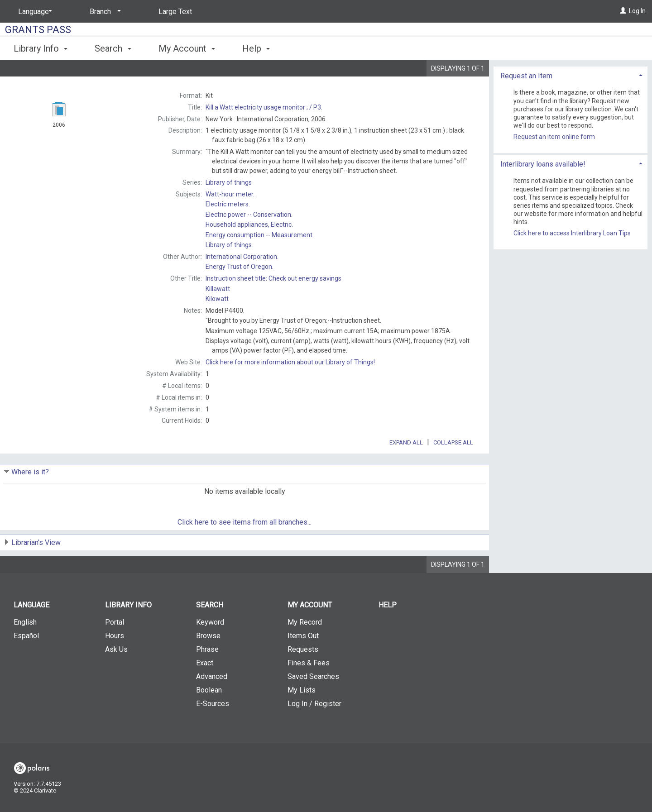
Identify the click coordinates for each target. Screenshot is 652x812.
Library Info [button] (41, 48)
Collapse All (453, 468)
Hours (115, 661)
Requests (303, 675)
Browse (208, 661)
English (25, 647)
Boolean (209, 715)
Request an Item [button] (526, 117)
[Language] (34, 12)
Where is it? (30, 497)
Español (26, 661)
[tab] (570, 116)
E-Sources (213, 729)
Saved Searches (313, 702)
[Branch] (104, 12)
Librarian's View (36, 568)
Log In (637, 11)
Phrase (207, 675)
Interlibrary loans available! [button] (543, 205)
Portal (115, 647)
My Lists (302, 715)
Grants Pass (38, 30)
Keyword (210, 647)
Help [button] (256, 48)
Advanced (212, 702)
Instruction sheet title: (273, 278)
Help (388, 630)
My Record (305, 647)
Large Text (175, 12)
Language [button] (31, 630)
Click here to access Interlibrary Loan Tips (572, 275)
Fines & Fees (309, 688)
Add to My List (569, 93)
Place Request (547, 74)
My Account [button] (187, 48)
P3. (264, 107)
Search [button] (113, 48)
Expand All (406, 468)
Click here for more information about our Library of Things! (290, 362)
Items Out (303, 661)
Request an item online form (554, 178)
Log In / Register (314, 729)
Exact (205, 688)
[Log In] (623, 11)
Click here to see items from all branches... (244, 547)
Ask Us (116, 675)
